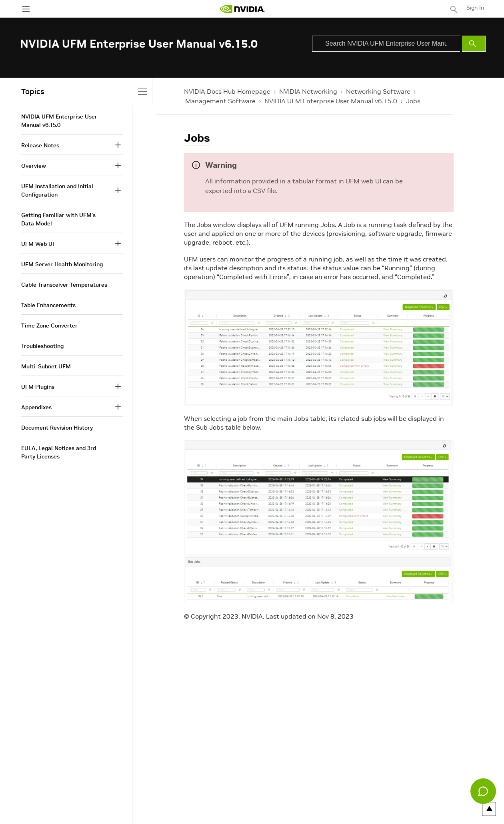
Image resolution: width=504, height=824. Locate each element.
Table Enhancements (48, 305)
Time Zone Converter (49, 326)
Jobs (413, 101)
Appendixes (36, 407)
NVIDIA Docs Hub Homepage (227, 91)
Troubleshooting (42, 346)
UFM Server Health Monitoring (62, 264)
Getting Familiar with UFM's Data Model (58, 219)
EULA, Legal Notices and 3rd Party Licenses (59, 452)
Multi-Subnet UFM (46, 366)
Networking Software (378, 91)
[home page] (242, 9)
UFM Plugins (38, 387)
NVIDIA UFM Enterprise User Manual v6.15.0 (331, 101)
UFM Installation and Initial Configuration (57, 190)
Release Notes (40, 145)
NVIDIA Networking (308, 91)
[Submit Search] (474, 44)
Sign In (475, 8)
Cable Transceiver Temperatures (64, 285)
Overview (34, 166)
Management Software (220, 101)
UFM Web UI (38, 244)
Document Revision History (57, 428)
